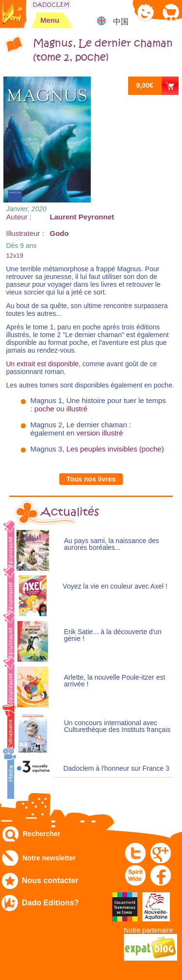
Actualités (70, 512)
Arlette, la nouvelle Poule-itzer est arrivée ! (115, 681)
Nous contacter (50, 880)
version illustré (100, 433)
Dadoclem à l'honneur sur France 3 (116, 769)
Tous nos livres (91, 479)
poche (44, 409)
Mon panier (170, 12)
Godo (59, 233)
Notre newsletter (49, 858)
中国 (121, 22)
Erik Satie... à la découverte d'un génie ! (113, 635)
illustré (77, 409)
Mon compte (146, 12)
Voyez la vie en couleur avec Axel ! (115, 586)
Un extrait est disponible (42, 364)
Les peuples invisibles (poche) (115, 449)
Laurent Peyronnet (82, 217)
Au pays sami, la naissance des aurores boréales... (112, 544)
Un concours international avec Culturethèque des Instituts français (117, 726)
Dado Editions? (50, 903)
